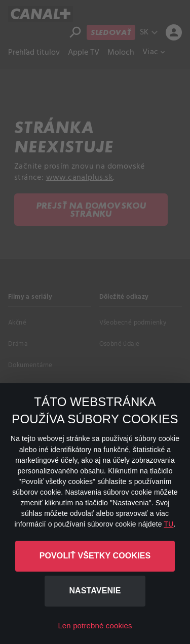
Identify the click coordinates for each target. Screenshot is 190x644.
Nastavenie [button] (95, 591)
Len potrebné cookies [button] (95, 626)
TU (168, 524)
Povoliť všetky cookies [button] (95, 556)
